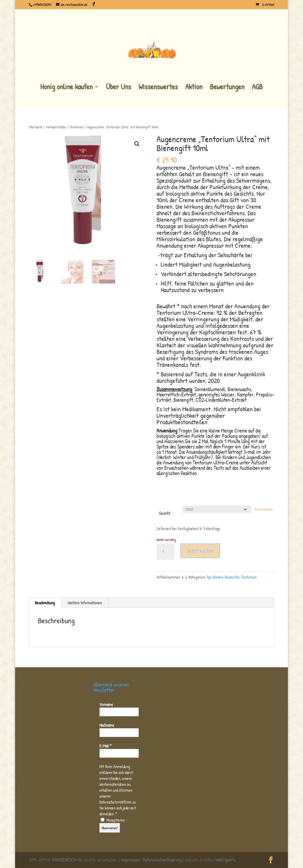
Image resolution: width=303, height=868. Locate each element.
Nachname (107, 725)
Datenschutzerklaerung (162, 860)
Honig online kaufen (66, 87)
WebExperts (225, 860)
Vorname (106, 704)
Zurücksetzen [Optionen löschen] (264, 509)
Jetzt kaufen (200, 551)
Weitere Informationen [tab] (85, 603)
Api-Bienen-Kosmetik (223, 577)
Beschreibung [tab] (45, 603)
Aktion (194, 87)
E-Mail (105, 746)
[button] (137, 144)
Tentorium (76, 127)
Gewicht (165, 513)
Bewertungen (227, 87)
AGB (257, 87)
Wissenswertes (158, 87)
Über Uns (119, 87)
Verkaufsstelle (56, 127)
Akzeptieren (113, 820)
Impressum (130, 860)
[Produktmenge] (165, 552)
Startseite (36, 127)
